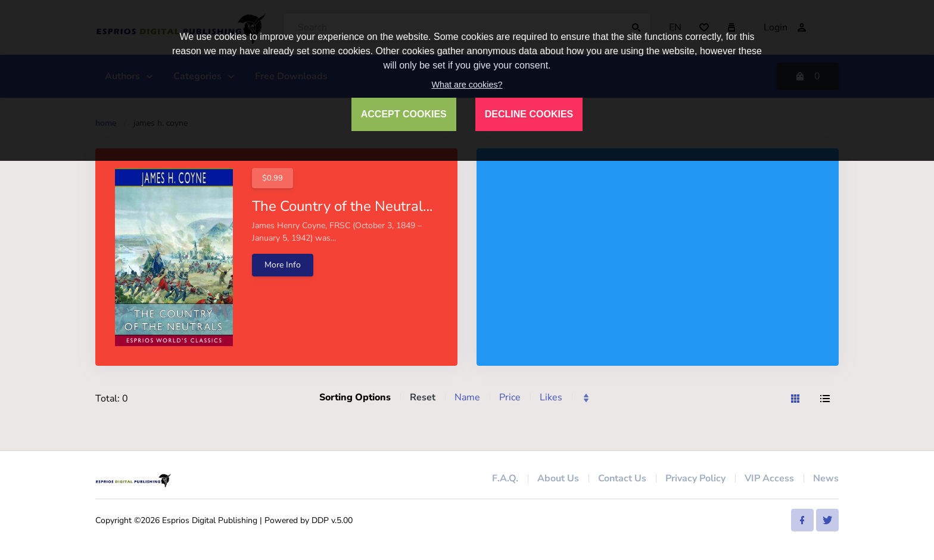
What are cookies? (467, 85)
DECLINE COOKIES (529, 114)
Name (467, 397)
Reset (423, 397)
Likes (551, 397)
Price (510, 397)
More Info (283, 265)
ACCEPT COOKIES (404, 114)
